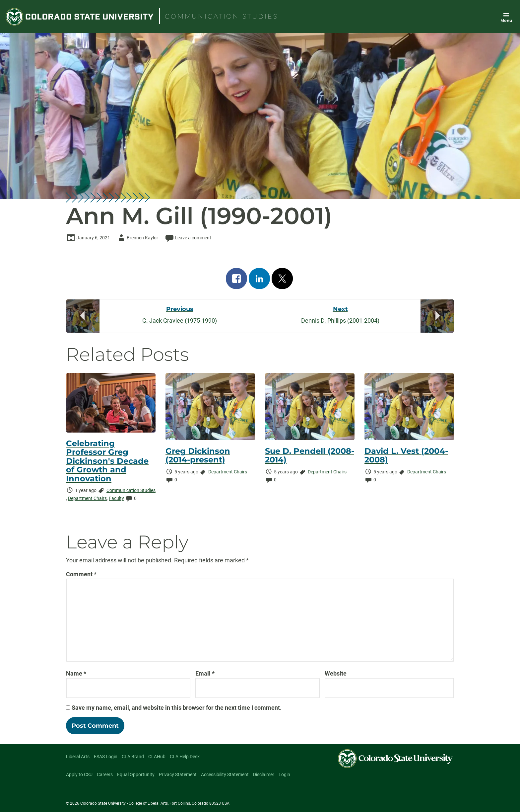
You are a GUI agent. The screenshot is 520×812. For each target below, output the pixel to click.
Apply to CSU (79, 774)
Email (205, 673)
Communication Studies (131, 490)
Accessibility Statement (225, 774)
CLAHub (157, 757)
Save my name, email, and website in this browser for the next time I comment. (177, 708)
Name (76, 673)
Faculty (116, 498)
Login (284, 774)
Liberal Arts (78, 757)
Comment (81, 574)
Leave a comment (188, 238)
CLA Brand (133, 757)
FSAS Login (106, 757)
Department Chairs (87, 498)
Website (336, 673)
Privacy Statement (178, 774)
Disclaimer (264, 774)
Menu (506, 20)
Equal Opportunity (136, 774)
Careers (105, 774)
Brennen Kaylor (137, 238)
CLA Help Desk (185, 757)
